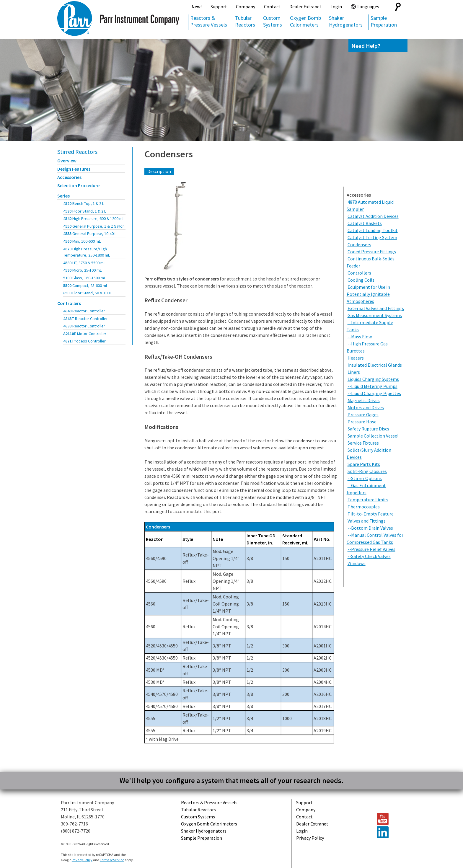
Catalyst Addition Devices (373, 216)
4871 (84, 341)
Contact (272, 6)
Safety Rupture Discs (368, 429)
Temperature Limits (368, 500)
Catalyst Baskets (365, 223)
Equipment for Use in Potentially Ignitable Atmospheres (368, 294)
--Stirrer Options (365, 478)
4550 (94, 226)
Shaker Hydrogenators (346, 21)
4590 (83, 270)
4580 (84, 263)
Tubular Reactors (245, 21)
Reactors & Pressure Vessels (209, 21)
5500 (86, 285)
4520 (84, 203)
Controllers (69, 303)
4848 (84, 311)
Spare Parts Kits (364, 464)
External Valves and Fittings (376, 308)
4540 (94, 218)
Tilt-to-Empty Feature (371, 514)
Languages (368, 6)
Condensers (169, 154)
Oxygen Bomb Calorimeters (305, 21)
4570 (87, 252)
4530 (85, 211)
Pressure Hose (362, 422)
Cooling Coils (361, 280)
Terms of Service (112, 860)
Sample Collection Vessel (373, 436)
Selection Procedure (78, 185)
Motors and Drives (366, 407)
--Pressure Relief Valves (371, 549)
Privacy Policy (310, 838)
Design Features (74, 169)
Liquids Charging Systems (373, 379)
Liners (354, 372)
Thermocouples (364, 507)
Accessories (69, 177)
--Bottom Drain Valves (370, 528)
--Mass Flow (360, 337)
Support (219, 6)
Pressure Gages (363, 415)
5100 (85, 278)
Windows (357, 563)
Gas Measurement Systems (375, 315)
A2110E (85, 334)
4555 (90, 234)
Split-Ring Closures (367, 471)
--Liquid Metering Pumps (372, 386)
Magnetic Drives (364, 400)
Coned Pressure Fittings (372, 252)
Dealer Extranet (305, 6)
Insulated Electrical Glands (375, 365)
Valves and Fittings (367, 521)
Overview (67, 161)
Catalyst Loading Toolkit (373, 230)
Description (159, 171)
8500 (88, 293)
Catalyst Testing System (372, 237)
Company (246, 6)
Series (63, 196)
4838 (84, 326)
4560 (82, 241)
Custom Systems (273, 21)
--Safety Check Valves (369, 556)
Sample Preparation (384, 21)
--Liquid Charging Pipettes (374, 393)
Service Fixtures (363, 443)
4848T (85, 319)
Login (336, 6)
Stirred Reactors (77, 152)
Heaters (356, 358)
